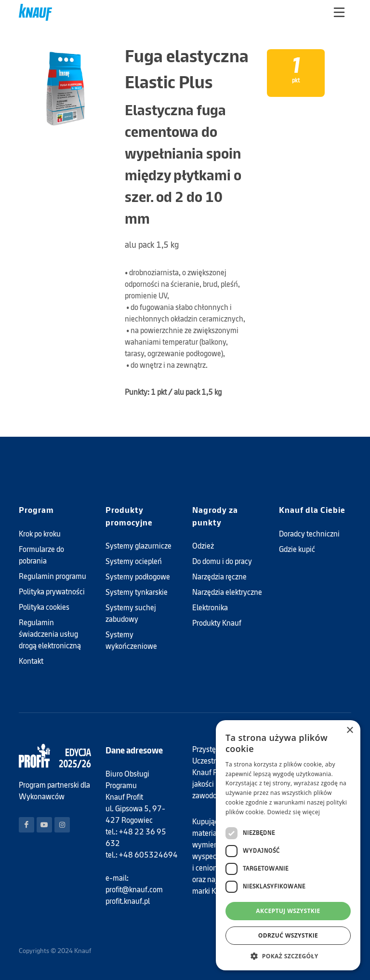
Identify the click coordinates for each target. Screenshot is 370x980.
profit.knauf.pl (128, 901)
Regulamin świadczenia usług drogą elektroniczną (50, 634)
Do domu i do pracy (222, 561)
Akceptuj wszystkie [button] (288, 911)
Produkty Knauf (217, 623)
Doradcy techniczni (309, 534)
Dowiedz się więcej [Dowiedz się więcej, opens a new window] (293, 812)
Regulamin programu (53, 576)
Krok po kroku (40, 534)
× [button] (350, 731)
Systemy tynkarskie (137, 592)
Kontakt (31, 661)
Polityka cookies (44, 607)
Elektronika (210, 608)
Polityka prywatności (52, 592)
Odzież (203, 546)
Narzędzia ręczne (219, 577)
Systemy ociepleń (134, 561)
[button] (288, 956)
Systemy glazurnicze (139, 546)
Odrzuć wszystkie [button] (288, 935)
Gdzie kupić (297, 549)
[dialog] (288, 845)
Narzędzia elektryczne (227, 592)
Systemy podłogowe (138, 577)
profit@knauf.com (134, 890)
